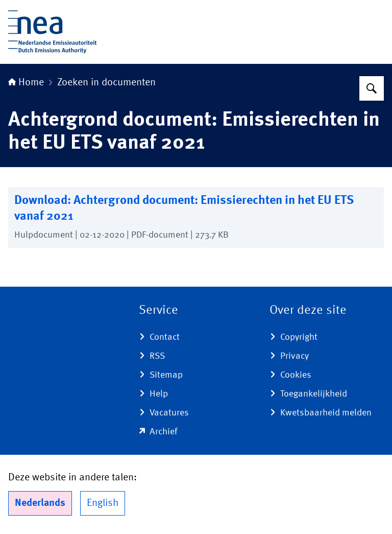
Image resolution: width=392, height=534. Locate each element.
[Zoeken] (372, 88)
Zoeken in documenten (106, 83)
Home (26, 83)
